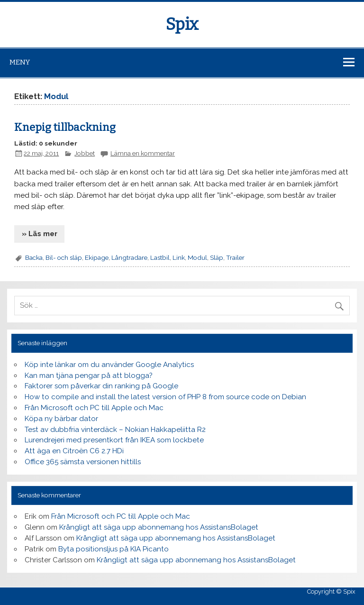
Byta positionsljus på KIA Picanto (114, 549)
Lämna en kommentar (143, 153)
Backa (34, 257)
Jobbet (85, 153)
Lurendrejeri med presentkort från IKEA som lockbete (114, 440)
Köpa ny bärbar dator (61, 419)
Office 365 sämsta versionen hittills (83, 462)
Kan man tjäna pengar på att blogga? (89, 376)
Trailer (235, 257)
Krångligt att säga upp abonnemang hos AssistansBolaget (159, 527)
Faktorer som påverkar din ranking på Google (101, 386)
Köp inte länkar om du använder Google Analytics (109, 365)
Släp (217, 257)
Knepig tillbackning (65, 127)
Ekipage (97, 257)
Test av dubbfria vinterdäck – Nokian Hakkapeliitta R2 (115, 430)
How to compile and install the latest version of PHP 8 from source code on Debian (165, 397)
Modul (197, 257)
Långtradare (129, 257)
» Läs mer (40, 234)
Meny (20, 62)
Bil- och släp (64, 257)
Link (179, 257)
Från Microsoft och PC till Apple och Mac (94, 408)
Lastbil (160, 257)
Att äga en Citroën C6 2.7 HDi (74, 451)
